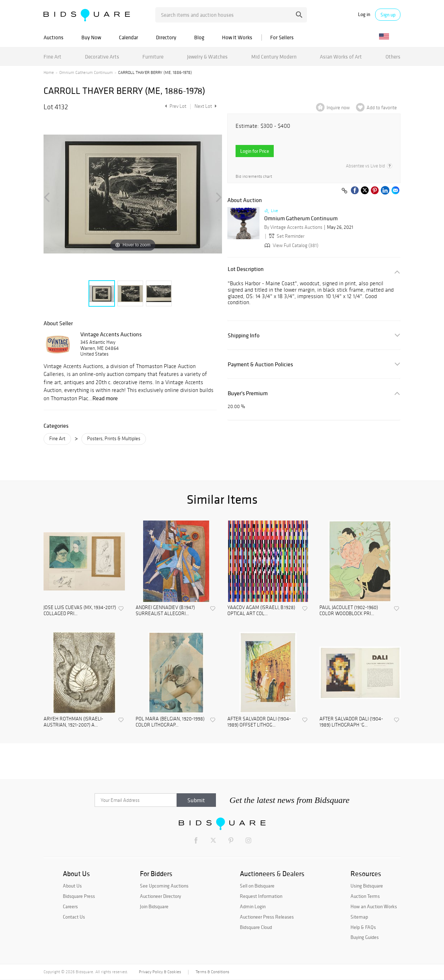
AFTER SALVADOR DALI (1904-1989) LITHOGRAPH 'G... (351, 722)
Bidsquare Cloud (256, 927)
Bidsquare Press (79, 896)
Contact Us (74, 917)
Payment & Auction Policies (260, 364)
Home (49, 72)
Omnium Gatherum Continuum (86, 72)
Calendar (128, 37)
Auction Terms (365, 896)
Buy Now (91, 37)
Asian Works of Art (341, 57)
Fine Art (52, 57)
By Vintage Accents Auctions (293, 227)
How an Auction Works (374, 906)
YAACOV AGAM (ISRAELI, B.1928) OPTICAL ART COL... (261, 611)
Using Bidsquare (367, 886)
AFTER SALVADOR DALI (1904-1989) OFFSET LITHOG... (259, 722)
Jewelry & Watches (207, 57)
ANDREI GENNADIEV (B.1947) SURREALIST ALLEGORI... (165, 611)
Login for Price (255, 151)
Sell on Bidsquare (257, 886)
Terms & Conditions (212, 972)
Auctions (54, 37)
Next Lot (206, 106)
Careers (70, 906)
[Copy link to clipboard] (344, 191)
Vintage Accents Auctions (111, 334)
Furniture (153, 57)
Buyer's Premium (248, 393)
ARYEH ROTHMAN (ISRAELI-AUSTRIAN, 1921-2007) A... (73, 722)
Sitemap (359, 917)
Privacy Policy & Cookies (160, 972)
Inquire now (338, 108)
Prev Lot (175, 106)
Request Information (261, 896)
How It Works (237, 37)
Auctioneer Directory (160, 896)
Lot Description (246, 269)
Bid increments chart (254, 177)
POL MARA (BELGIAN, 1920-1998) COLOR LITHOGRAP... (170, 722)
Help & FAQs (363, 927)
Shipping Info (244, 335)
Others (393, 57)
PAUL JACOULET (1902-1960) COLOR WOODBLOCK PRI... (349, 611)
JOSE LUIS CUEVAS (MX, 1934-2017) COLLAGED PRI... (80, 611)
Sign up (388, 15)
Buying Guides (365, 937)
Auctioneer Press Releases (267, 917)
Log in (364, 14)
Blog (199, 37)
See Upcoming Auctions (164, 886)
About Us (72, 886)
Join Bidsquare (154, 906)
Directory (166, 37)
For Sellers (282, 37)
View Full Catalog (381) (291, 245)
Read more (105, 398)
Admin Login (253, 906)
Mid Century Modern (274, 57)
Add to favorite (382, 108)
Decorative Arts (102, 57)
